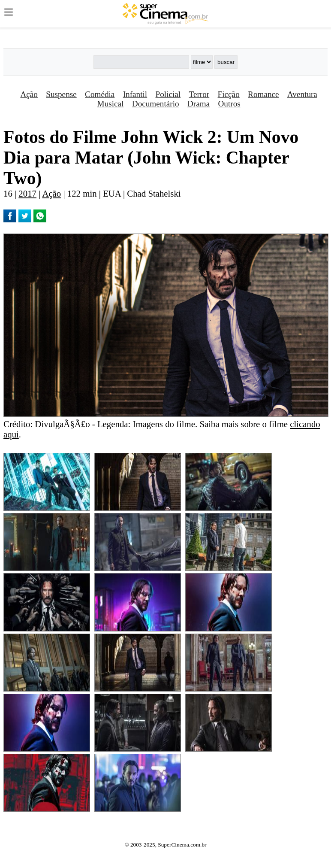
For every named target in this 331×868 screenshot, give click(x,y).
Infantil (135, 94)
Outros (229, 104)
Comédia (100, 94)
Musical (111, 104)
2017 (27, 193)
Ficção (229, 94)
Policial (168, 94)
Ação (29, 94)
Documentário (156, 104)
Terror (199, 94)
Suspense (61, 94)
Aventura (302, 94)
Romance (263, 94)
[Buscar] (141, 62)
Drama (199, 104)
